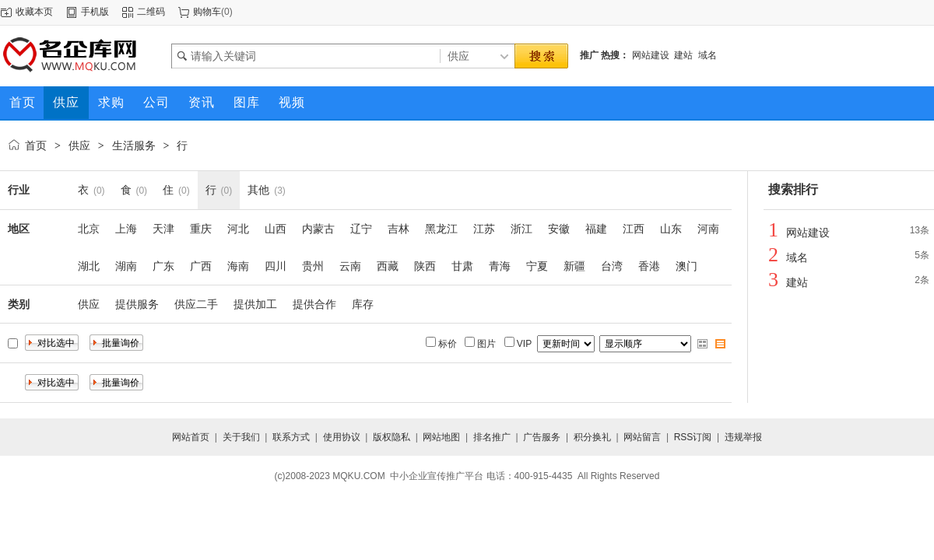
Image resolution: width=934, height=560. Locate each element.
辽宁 (361, 229)
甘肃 (462, 266)
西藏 (388, 266)
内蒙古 (318, 229)
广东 (163, 266)
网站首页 (191, 437)
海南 (238, 266)
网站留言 (642, 437)
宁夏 (537, 266)
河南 (708, 229)
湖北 (89, 266)
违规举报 (743, 437)
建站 (683, 55)
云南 (350, 266)
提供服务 (137, 304)
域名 (708, 55)
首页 (36, 145)
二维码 (151, 12)
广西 (201, 266)
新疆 (574, 266)
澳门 (686, 266)
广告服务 (542, 437)
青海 (500, 266)
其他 (258, 190)
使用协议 (342, 437)
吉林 (399, 229)
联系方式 (291, 437)
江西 (634, 229)
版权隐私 (392, 437)
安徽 (559, 229)
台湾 (612, 266)
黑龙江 (441, 229)
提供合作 (314, 304)
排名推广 (492, 437)
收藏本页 (34, 12)
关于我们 (241, 437)
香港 (649, 266)
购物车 (207, 12)
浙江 (521, 229)
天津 (163, 229)
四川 (276, 266)
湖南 (126, 266)
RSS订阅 (693, 437)
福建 (596, 229)
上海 (126, 229)
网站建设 (651, 55)
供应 (79, 145)
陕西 (425, 266)
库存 (363, 304)
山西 (276, 229)
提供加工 (255, 304)
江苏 (484, 229)
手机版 (95, 12)
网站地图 (441, 437)
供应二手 (196, 304)
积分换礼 (592, 437)
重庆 (201, 229)
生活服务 (134, 145)
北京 (89, 229)
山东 (671, 229)
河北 (238, 229)
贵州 (313, 266)
